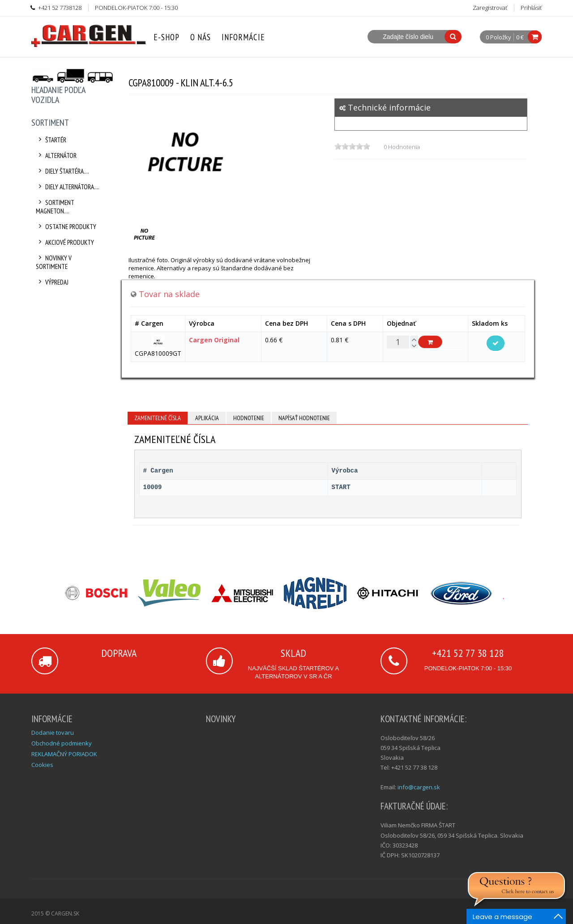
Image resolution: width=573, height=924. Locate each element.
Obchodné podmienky (62, 743)
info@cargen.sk (419, 787)
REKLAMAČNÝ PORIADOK (64, 754)
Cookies (42, 765)
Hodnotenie (249, 418)
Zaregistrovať (490, 8)
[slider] (352, 146)
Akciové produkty (65, 242)
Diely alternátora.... (68, 187)
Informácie (243, 37)
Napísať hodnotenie (304, 418)
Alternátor (56, 155)
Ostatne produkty (66, 227)
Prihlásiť (531, 8)
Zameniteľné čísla (158, 418)
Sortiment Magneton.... (55, 207)
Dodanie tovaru (53, 732)
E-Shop (167, 37)
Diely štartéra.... (62, 171)
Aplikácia (207, 418)
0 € (520, 37)
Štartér (51, 140)
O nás (201, 37)
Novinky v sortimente (54, 262)
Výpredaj (52, 282)
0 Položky (498, 38)
